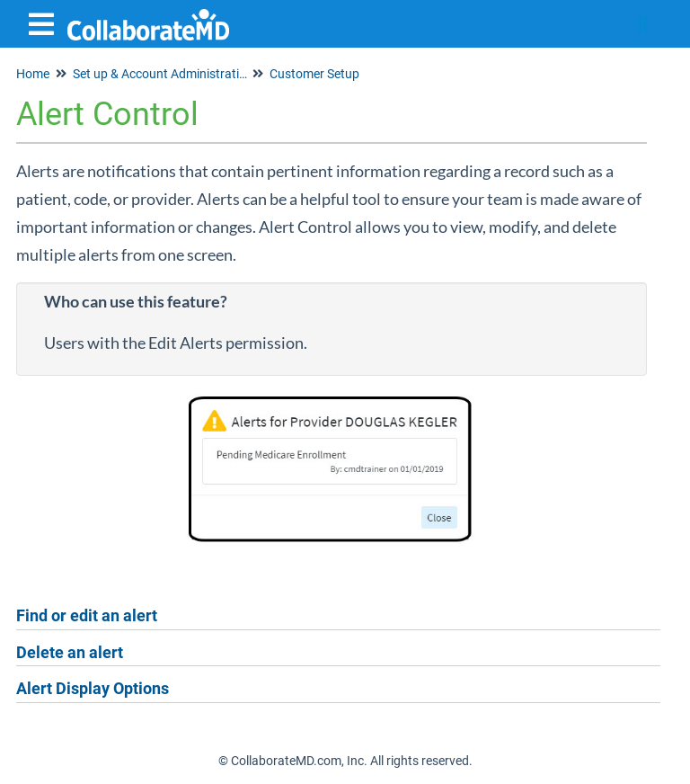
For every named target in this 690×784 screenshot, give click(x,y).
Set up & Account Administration (163, 74)
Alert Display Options (93, 688)
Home (33, 74)
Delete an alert (70, 652)
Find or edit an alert (87, 615)
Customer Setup (314, 74)
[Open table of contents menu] (45, 22)
